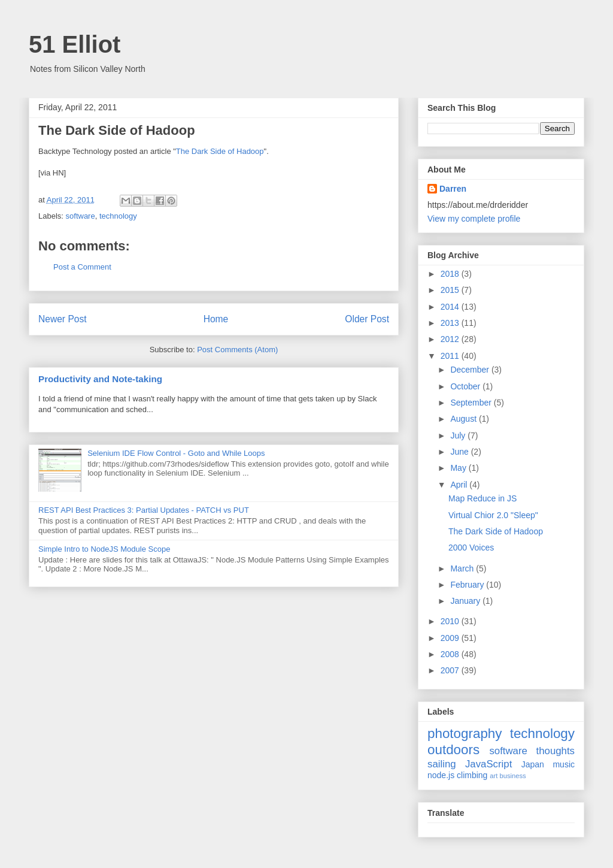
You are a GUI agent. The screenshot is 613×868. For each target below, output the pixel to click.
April (460, 485)
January (466, 601)
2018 (451, 274)
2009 (451, 638)
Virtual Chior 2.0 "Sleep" (493, 515)
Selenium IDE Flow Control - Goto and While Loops (176, 453)
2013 (451, 323)
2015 (451, 290)
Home (216, 319)
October (466, 386)
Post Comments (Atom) (237, 350)
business (512, 776)
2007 (451, 670)
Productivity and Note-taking (100, 379)
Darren (453, 189)
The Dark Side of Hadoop (220, 151)
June (460, 452)
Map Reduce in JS (482, 498)
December (471, 370)
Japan (533, 764)
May (459, 468)
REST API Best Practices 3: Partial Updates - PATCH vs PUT (144, 510)
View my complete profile (474, 219)
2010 (451, 621)
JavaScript (488, 764)
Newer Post (63, 319)
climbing (472, 775)
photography (465, 734)
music (564, 764)
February (468, 585)
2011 (451, 356)
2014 (451, 307)
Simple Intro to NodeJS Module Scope (104, 549)
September (472, 403)
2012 (451, 339)
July (459, 435)
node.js (441, 775)
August (464, 419)
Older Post (367, 319)
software (81, 216)
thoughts (556, 751)
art (494, 776)
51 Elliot (75, 44)
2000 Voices (471, 548)
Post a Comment (82, 267)
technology (118, 216)
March (463, 568)
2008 (451, 654)
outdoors (453, 750)
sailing (442, 764)
